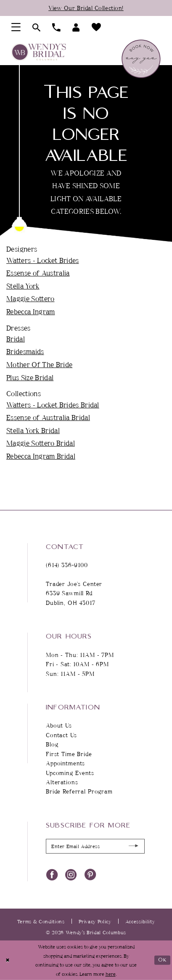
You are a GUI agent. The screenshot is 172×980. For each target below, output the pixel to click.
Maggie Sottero (30, 298)
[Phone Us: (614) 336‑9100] (56, 28)
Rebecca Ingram (31, 311)
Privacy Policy (95, 921)
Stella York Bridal (33, 430)
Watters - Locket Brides (43, 260)
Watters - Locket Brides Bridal (53, 405)
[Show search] (36, 28)
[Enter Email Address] (95, 846)
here (111, 973)
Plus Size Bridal (30, 377)
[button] (16, 28)
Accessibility (140, 921)
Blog (52, 744)
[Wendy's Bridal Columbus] (38, 52)
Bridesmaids (25, 351)
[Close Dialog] (8, 960)
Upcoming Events (70, 773)
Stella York (23, 286)
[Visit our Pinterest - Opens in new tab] (90, 874)
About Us (59, 725)
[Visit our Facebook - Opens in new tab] (52, 874)
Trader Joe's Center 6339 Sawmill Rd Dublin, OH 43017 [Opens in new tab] (74, 593)
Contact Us (61, 735)
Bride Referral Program (79, 792)
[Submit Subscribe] (134, 846)
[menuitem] (16, 28)
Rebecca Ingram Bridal (41, 456)
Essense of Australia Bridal (48, 417)
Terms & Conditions (41, 921)
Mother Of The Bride (39, 364)
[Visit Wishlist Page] (97, 28)
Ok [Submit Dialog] (163, 960)
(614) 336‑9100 (67, 565)
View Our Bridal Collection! (86, 8)
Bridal (16, 339)
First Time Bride (69, 754)
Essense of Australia (38, 273)
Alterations (62, 782)
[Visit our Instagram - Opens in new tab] (71, 874)
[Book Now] (141, 59)
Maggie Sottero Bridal (41, 443)
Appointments (65, 763)
